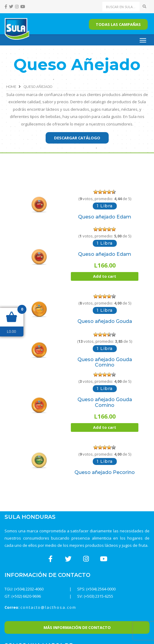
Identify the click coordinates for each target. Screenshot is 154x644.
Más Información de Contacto (77, 627)
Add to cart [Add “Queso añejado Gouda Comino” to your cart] (105, 427)
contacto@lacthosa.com (48, 607)
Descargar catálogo (77, 138)
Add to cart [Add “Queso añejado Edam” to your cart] (105, 276)
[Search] (121, 7)
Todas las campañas (118, 24)
